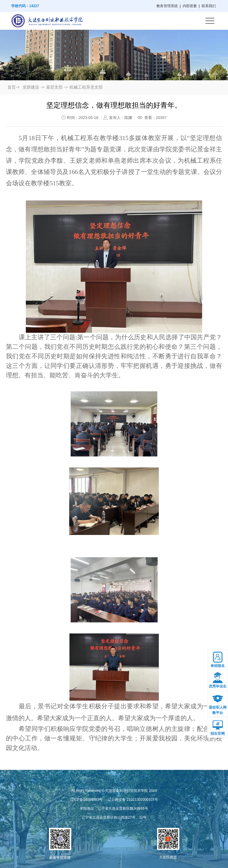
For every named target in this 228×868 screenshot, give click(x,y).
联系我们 (209, 6)
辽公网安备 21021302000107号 (133, 800)
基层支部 (54, 87)
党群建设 (31, 87)
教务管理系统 (167, 6)
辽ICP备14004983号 (86, 800)
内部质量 (190, 6)
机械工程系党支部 (86, 87)
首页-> (14, 87)
